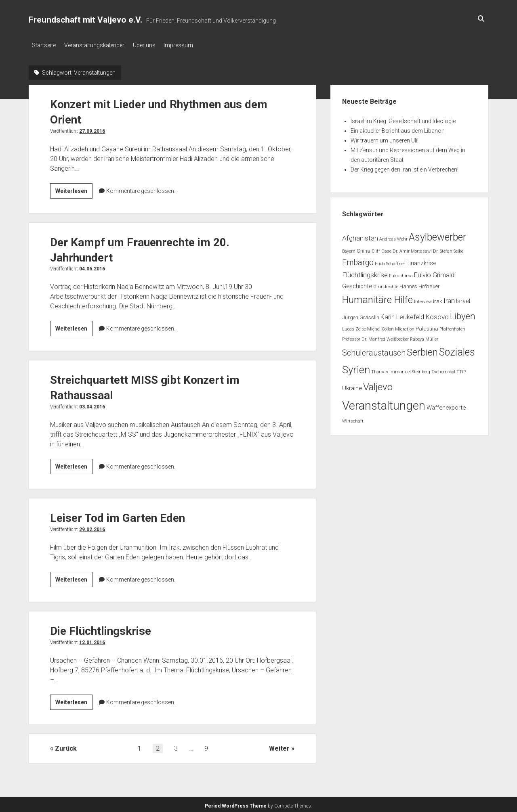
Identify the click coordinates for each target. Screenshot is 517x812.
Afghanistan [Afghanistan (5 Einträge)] (360, 236)
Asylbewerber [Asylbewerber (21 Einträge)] (437, 235)
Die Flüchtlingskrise (101, 629)
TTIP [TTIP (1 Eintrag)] (461, 370)
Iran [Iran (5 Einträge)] (449, 299)
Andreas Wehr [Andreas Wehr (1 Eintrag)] (393, 237)
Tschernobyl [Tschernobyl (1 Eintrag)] (443, 370)
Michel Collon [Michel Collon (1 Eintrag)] (380, 327)
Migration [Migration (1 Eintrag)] (405, 327)
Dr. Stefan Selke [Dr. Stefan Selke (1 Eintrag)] (448, 249)
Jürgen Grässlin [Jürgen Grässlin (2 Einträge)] (361, 315)
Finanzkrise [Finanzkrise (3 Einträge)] (421, 261)
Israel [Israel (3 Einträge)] (463, 299)
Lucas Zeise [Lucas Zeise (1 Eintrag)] (354, 327)
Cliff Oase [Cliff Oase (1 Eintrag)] (381, 249)
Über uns (151, 45)
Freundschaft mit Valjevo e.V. (85, 20)
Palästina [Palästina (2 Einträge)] (427, 327)
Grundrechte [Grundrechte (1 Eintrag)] (386, 284)
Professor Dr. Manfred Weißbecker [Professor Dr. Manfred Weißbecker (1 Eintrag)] (375, 337)
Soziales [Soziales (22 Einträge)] (457, 350)
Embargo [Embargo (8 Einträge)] (358, 260)
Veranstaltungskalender (98, 45)
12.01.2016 (92, 640)
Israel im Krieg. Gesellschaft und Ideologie (403, 119)
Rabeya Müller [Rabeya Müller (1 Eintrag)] (424, 337)
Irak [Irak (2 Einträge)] (438, 299)
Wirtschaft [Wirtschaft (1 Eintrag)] (353, 419)
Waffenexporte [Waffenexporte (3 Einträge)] (446, 405)
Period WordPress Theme (236, 804)
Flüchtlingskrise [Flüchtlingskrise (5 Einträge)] (365, 273)
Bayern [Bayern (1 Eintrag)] (349, 249)
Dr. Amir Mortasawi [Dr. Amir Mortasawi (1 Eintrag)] (412, 249)
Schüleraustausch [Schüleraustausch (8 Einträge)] (374, 351)
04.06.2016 (92, 267)
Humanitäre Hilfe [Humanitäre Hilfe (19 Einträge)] (377, 298)
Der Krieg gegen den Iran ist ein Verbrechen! (405, 167)
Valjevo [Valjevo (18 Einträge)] (378, 385)
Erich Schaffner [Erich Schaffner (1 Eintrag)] (390, 261)
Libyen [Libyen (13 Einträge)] (463, 314)
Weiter (279, 746)
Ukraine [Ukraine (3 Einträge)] (352, 386)
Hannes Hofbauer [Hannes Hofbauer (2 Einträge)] (420, 284)
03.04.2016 (92, 405)
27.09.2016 (92, 129)
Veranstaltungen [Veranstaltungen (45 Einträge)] (384, 403)
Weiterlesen (74, 190)
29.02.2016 (92, 527)
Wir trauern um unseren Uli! (385, 138)
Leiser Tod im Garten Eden (118, 516)
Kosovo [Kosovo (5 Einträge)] (437, 315)
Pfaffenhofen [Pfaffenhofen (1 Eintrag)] (452, 327)
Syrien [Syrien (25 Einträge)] (356, 368)
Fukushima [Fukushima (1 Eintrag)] (401, 274)
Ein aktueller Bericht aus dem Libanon (398, 128)
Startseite (44, 45)
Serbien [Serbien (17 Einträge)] (422, 350)
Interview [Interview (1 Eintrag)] (423, 300)
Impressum (190, 45)
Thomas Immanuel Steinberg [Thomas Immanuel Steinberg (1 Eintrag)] (401, 370)
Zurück (66, 746)
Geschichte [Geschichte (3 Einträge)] (357, 284)
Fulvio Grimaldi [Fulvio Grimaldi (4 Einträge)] (435, 273)
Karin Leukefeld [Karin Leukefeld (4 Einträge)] (402, 315)
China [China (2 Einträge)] (364, 249)
